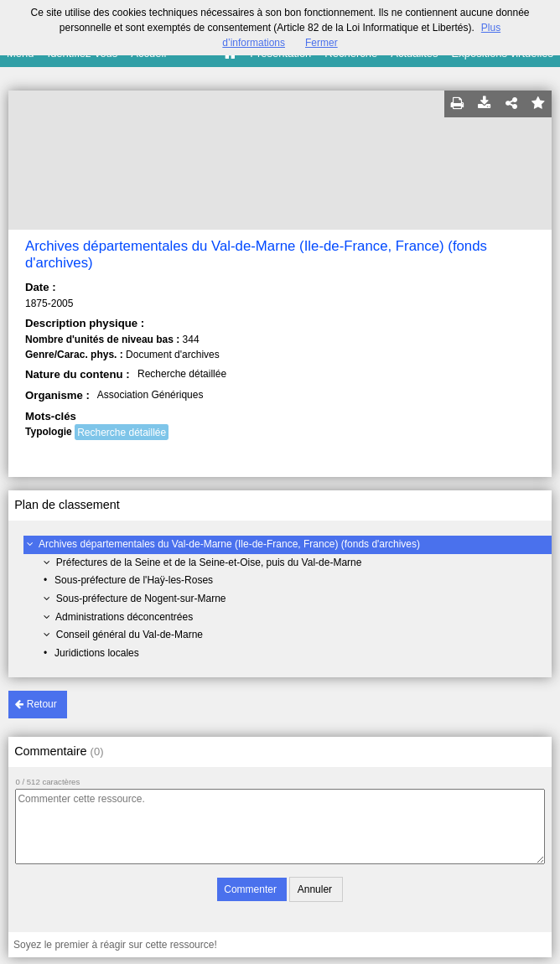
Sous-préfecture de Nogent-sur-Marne (141, 599)
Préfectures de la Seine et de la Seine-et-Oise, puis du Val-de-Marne (209, 562)
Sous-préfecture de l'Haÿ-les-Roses (134, 580)
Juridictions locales (97, 653)
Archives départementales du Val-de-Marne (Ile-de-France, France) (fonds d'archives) (229, 544)
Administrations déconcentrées (124, 617)
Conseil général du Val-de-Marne (130, 635)
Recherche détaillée (122, 433)
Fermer (321, 43)
